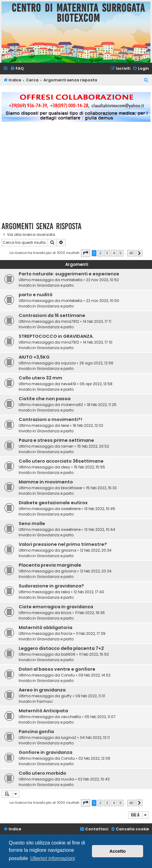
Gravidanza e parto (55, 285)
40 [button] (131, 253)
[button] (85, 253)
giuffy (66, 696)
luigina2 (69, 738)
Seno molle (32, 523)
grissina (69, 550)
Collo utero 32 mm (40, 378)
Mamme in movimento (46, 482)
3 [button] (107, 253)
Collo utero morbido (42, 773)
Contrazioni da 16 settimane (52, 315)
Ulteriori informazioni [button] (53, 858)
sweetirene (71, 509)
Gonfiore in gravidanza (46, 752)
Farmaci (45, 701)
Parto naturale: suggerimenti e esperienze (69, 274)
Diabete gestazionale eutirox (53, 503)
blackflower (72, 488)
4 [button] (114, 253)
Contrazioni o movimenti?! (50, 419)
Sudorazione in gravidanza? (51, 586)
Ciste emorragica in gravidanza (56, 607)
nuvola (68, 779)
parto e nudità (36, 295)
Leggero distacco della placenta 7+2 (61, 648)
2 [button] (100, 253)
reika (65, 592)
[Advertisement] (76, 175)
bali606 (68, 654)
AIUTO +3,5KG (34, 357)
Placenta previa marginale (50, 565)
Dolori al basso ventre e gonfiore (57, 669)
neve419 (68, 384)
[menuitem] (17, 69)
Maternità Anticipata (43, 711)
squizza (68, 363)
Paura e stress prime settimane (56, 440)
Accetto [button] (118, 851)
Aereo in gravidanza (42, 690)
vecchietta (71, 717)
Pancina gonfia (36, 732)
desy (66, 467)
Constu (68, 675)
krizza (66, 613)
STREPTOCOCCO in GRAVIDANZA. (56, 336)
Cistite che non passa (45, 399)
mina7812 (70, 321)
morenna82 (72, 405)
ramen (67, 446)
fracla (67, 633)
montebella (72, 280)
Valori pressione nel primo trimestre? (63, 544)
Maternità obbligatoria (46, 628)
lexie (65, 425)
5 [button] (121, 253)
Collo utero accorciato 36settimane (61, 461)
